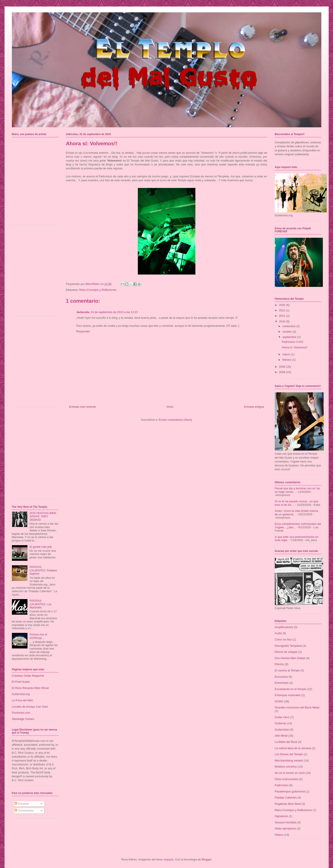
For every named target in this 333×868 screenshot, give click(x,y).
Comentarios (24, 811)
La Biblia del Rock (286, 742)
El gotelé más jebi (41, 547)
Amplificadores (284, 627)
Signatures (282, 816)
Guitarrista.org (21, 694)
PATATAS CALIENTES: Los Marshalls (40, 604)
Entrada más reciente (83, 407)
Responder (83, 331)
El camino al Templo (287, 670)
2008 (283, 372)
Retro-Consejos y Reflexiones (98, 290)
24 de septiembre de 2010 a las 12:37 (114, 312)
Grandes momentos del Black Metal (297, 707)
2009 (283, 367)
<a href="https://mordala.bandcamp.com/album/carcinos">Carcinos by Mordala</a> (36, 180)
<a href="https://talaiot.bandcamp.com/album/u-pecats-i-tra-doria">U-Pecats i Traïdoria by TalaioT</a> (36, 272)
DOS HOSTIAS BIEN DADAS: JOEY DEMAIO (43, 516)
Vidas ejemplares (286, 828)
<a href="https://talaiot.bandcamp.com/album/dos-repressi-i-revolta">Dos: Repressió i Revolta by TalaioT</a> (36, 364)
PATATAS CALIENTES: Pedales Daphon (43, 570)
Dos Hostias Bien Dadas (290, 658)
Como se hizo (283, 639)
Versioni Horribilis (286, 822)
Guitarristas (282, 730)
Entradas (22, 804)
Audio (278, 633)
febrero (287, 360)
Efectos (279, 664)
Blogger (206, 859)
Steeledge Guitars (23, 719)
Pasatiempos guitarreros (290, 791)
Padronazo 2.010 (292, 342)
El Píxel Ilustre (21, 682)
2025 (283, 305)
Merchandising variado (289, 761)
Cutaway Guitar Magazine (28, 676)
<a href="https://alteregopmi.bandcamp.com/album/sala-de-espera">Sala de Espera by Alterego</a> (36, 455)
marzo (287, 354)
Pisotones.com (21, 713)
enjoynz (169, 859)
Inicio (170, 407)
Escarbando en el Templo (291, 689)
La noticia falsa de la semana (293, 748)
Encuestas (281, 677)
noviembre (289, 326)
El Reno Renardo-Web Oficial (30, 688)
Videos (279, 835)
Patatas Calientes (286, 798)
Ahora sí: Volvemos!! (295, 347)
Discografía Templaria (288, 646)
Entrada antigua (254, 407)
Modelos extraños (286, 767)
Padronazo (282, 785)
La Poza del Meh (23, 700)
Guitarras (281, 723)
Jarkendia (83, 312)
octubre (287, 332)
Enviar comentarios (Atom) (175, 420)
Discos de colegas (286, 652)
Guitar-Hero (282, 717)
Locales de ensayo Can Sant (30, 707)
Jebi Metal (281, 736)
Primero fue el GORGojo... (38, 636)
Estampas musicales (288, 695)
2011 (283, 316)
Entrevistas (282, 683)
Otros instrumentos (287, 779)
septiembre (290, 337)
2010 (283, 321)
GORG (279, 701)
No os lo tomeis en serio (290, 773)
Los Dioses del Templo (289, 754)
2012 (283, 310)
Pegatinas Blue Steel (288, 804)
